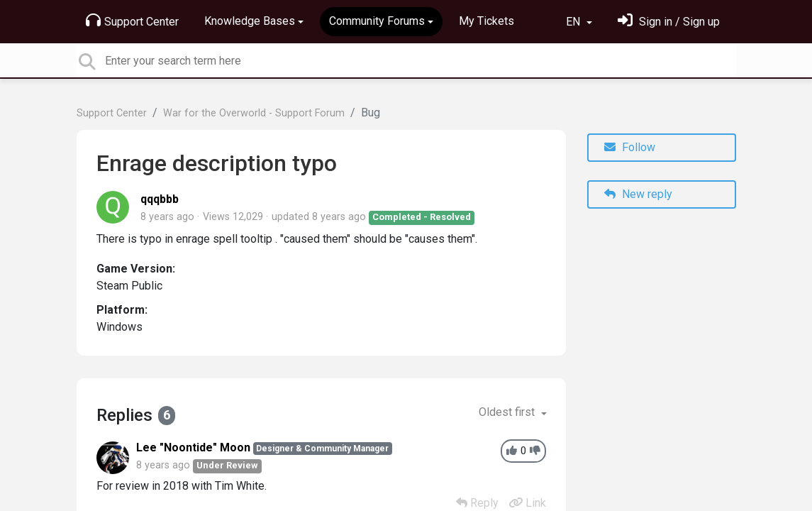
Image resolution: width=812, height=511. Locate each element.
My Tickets (486, 21)
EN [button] (574, 22)
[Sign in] (669, 22)
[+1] (512, 451)
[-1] (535, 451)
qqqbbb (160, 199)
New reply (638, 194)
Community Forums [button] (377, 21)
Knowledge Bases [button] (250, 21)
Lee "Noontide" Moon (193, 447)
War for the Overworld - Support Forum (254, 113)
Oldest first (508, 412)
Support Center (132, 21)
